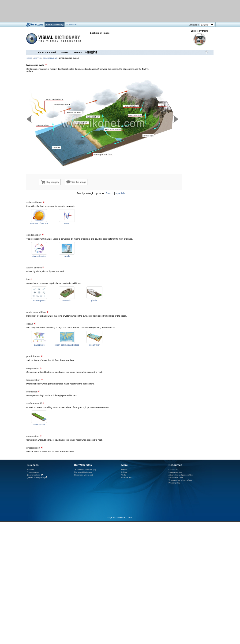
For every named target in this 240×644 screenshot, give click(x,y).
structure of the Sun (39, 223)
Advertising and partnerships (181, 475)
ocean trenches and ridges (67, 345)
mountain (67, 300)
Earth (38, 58)
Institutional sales (176, 478)
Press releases (33, 472)
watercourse (39, 424)
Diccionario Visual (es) (83, 475)
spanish (120, 193)
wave (67, 223)
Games (78, 52)
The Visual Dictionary (83, 472)
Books (65, 52)
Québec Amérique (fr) (36, 478)
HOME (29, 58)
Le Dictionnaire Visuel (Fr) (85, 470)
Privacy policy (174, 483)
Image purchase (175, 472)
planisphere (39, 345)
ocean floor (94, 345)
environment (50, 58)
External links (127, 478)
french (110, 193)
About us (30, 470)
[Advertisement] (185, 221)
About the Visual (47, 52)
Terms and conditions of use (180, 480)
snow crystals (39, 300)
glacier (94, 300)
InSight (124, 472)
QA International (34, 475)
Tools (124, 475)
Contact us (173, 470)
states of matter (39, 256)
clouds (67, 256)
